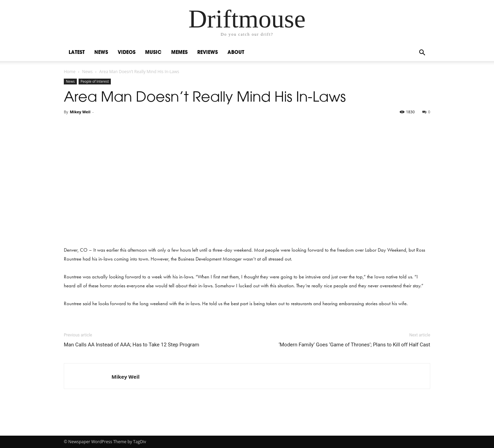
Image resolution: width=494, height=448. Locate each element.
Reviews (208, 53)
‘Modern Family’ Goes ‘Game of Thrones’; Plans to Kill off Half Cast (354, 345)
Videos (127, 53)
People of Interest (95, 81)
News (101, 53)
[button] (422, 53)
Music (153, 53)
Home (70, 72)
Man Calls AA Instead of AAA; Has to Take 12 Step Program (132, 345)
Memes (179, 53)
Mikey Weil (80, 112)
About (236, 53)
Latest (77, 53)
